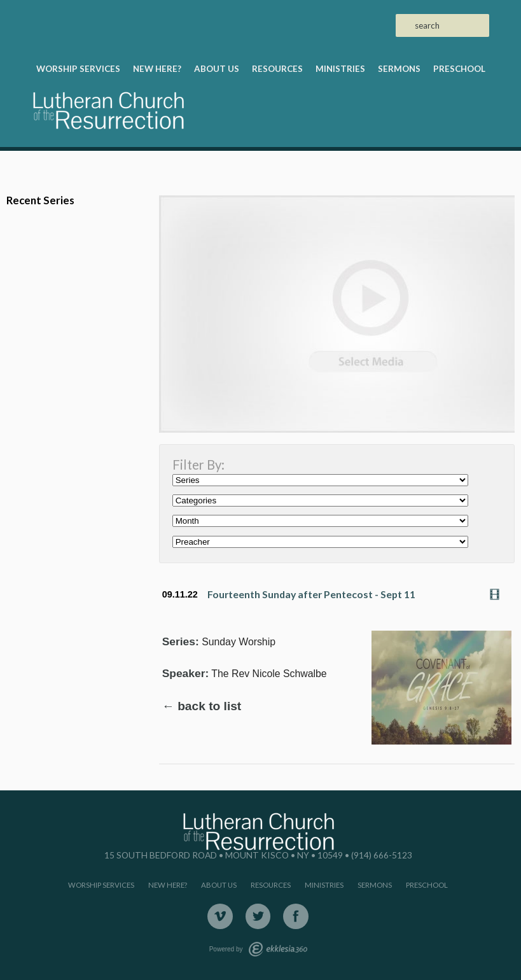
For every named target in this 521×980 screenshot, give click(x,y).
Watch (498, 594)
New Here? (157, 69)
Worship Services (78, 69)
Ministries (340, 69)
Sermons (399, 69)
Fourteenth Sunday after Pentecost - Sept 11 (311, 594)
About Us (217, 69)
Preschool (459, 69)
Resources (277, 69)
